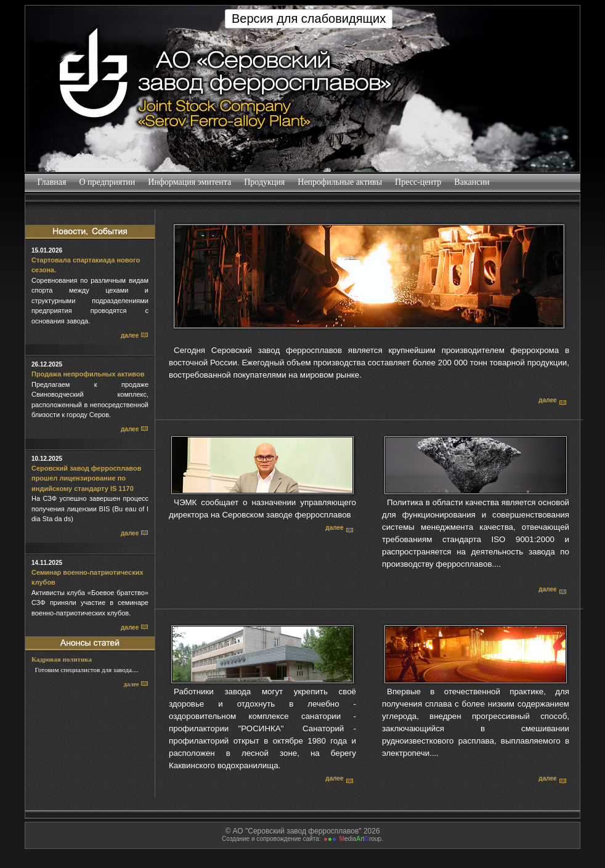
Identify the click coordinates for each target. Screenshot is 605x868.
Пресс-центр (418, 182)
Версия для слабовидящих (309, 18)
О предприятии (107, 182)
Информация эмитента (190, 182)
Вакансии (472, 182)
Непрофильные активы (340, 182)
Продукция (265, 182)
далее (135, 335)
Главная (52, 182)
